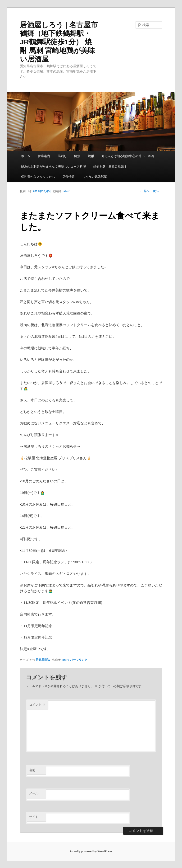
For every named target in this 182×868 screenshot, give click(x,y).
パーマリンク (79, 660)
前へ (145, 191)
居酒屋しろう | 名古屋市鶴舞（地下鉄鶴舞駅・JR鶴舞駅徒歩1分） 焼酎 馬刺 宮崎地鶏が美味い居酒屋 (59, 42)
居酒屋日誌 (43, 660)
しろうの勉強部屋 (95, 177)
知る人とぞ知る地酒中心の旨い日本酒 (128, 156)
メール (34, 793)
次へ (157, 191)
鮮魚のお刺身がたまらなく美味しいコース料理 (53, 167)
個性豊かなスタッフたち (38, 177)
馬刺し (62, 156)
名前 (32, 770)
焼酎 (91, 156)
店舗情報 (68, 177)
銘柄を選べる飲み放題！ (110, 167)
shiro (67, 191)
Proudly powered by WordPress (91, 851)
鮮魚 (77, 156)
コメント (37, 705)
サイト (34, 817)
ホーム (26, 156)
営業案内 (44, 156)
